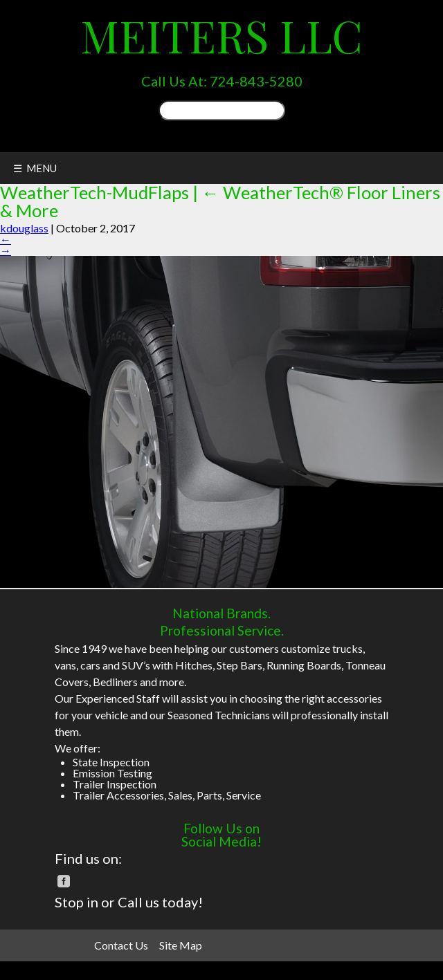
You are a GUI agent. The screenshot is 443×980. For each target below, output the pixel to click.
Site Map (181, 945)
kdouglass (24, 228)
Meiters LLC (221, 35)
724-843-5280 (256, 81)
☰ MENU (35, 168)
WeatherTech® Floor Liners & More (220, 201)
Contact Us (121, 945)
